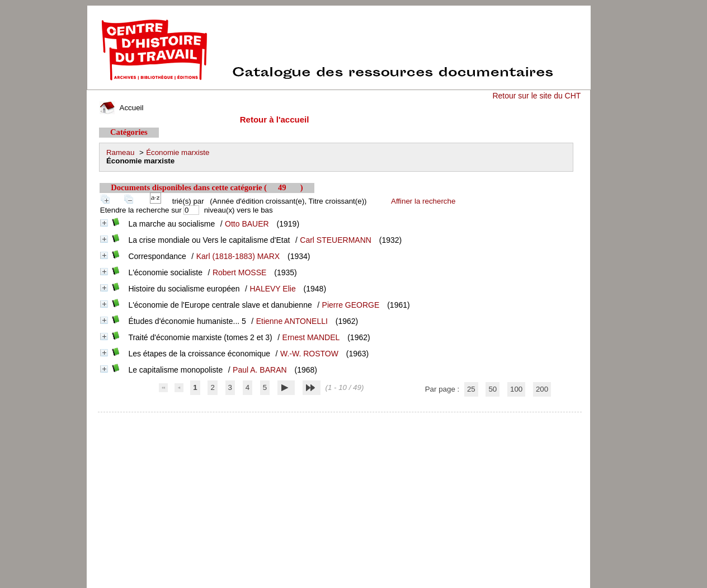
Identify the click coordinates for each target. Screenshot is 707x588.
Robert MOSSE (239, 272)
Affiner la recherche (423, 201)
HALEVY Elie (272, 289)
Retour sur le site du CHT (536, 96)
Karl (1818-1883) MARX (238, 256)
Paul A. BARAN (260, 370)
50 (492, 389)
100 (516, 389)
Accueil (121, 108)
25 (471, 389)
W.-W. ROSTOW (309, 354)
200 (542, 389)
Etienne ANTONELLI (292, 321)
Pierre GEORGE (351, 305)
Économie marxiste (178, 152)
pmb (340, 419)
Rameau (120, 152)
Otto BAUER (247, 224)
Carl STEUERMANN (336, 240)
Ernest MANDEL (311, 337)
